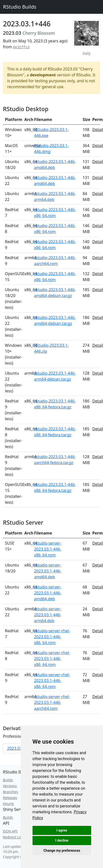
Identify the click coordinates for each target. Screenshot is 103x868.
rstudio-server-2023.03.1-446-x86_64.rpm (48, 549)
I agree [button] (62, 830)
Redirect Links (14, 837)
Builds (8, 780)
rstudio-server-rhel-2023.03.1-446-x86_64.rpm (52, 637)
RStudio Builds (20, 7)
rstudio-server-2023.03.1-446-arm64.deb (48, 615)
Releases (10, 798)
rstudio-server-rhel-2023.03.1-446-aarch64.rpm (52, 702)
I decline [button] (62, 840)
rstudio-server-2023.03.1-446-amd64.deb (48, 571)
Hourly (8, 804)
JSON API (10, 831)
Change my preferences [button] (62, 851)
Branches (10, 792)
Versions (10, 786)
